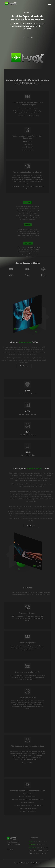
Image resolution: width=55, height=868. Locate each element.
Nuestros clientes (28, 767)
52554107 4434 (40, 849)
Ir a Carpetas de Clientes (27, 815)
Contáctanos (20, 370)
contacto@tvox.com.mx (40, 846)
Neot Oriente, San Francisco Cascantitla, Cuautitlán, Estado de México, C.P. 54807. (40, 855)
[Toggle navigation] (49, 4)
